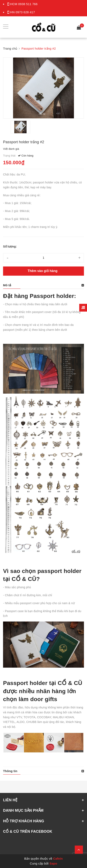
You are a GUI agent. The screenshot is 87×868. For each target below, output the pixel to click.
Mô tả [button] (7, 285)
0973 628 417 (25, 12)
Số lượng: (10, 246)
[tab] (43, 285)
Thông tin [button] (10, 771)
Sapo (53, 863)
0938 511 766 (28, 4)
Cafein (58, 859)
